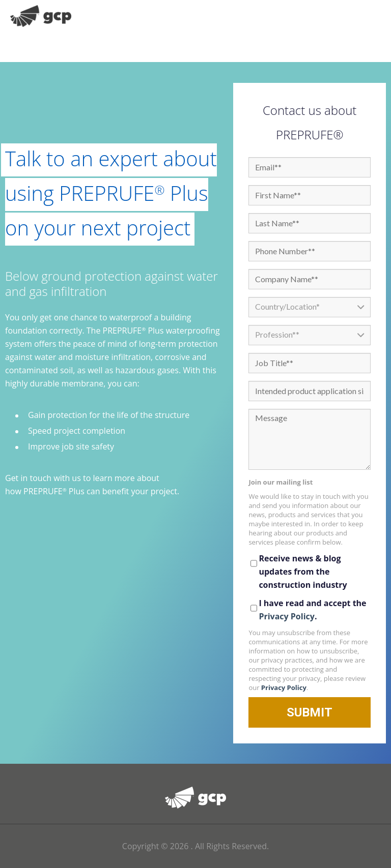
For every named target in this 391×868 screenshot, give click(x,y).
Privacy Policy (287, 616)
